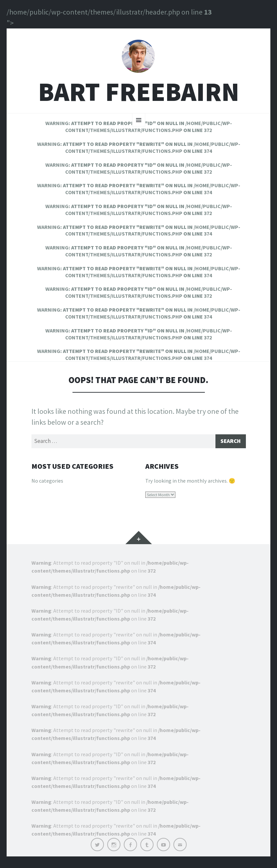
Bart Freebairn (139, 96)
